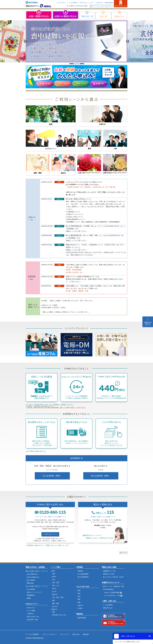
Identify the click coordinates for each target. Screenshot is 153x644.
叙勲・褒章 (56, 603)
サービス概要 (31, 611)
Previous (25, 42)
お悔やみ (80, 605)
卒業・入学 (56, 586)
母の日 (54, 589)
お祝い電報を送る (32, 574)
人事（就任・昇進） (58, 597)
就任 (79, 596)
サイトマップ (65, 634)
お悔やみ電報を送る (33, 577)
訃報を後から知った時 (59, 615)
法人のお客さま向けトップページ (37, 586)
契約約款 (86, 634)
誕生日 (54, 577)
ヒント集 (80, 207)
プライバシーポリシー (50, 634)
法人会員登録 (31, 589)
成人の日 (55, 606)
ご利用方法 (30, 614)
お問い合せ (99, 3)
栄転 (79, 593)
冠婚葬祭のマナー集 (109, 571)
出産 (54, 579)
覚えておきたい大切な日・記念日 (113, 577)
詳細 (31, 279)
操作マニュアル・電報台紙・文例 (113, 586)
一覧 (31, 220)
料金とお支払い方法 (33, 617)
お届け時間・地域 (32, 620)
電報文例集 (30, 583)
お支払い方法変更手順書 (112, 593)
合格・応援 (56, 582)
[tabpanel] (76, 41)
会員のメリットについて (34, 592)
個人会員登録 (31, 580)
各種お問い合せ (108, 608)
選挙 (54, 600)
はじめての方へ (61, 3)
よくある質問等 (73, 3)
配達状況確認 (109, 3)
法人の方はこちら (121, 6)
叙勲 (79, 602)
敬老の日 (55, 594)
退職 (79, 599)
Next (128, 42)
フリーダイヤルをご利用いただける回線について (51, 517)
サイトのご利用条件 (32, 634)
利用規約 (80, 571)
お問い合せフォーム (51, 534)
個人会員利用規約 (83, 577)
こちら (73, 231)
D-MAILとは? (31, 608)
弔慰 (54, 612)
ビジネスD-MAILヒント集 (112, 596)
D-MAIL (101, 470)
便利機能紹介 (31, 595)
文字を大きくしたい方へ (87, 3)
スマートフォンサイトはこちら (102, 6)
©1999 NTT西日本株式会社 (35, 638)
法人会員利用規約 (83, 574)
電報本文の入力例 (108, 574)
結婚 (54, 574)
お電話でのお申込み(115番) (78, 6)
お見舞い (80, 608)
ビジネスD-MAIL (52, 470)
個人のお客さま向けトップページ (37, 571)
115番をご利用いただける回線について (103, 517)
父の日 (54, 591)
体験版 (29, 598)
